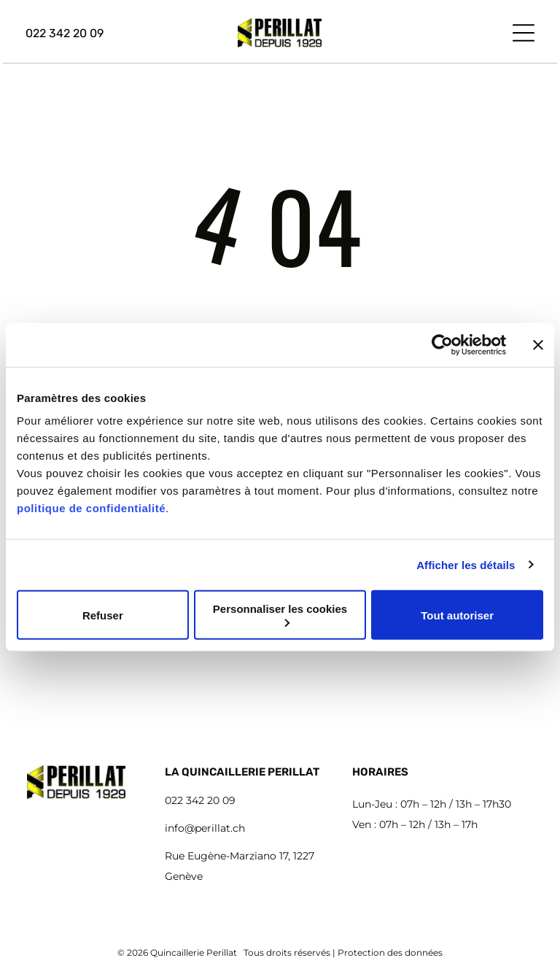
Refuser (103, 615)
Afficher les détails (466, 564)
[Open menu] (524, 33)
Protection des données (390, 952)
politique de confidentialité (91, 508)
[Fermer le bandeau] (538, 344)
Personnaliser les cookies (280, 615)
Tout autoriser (457, 615)
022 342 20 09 (200, 800)
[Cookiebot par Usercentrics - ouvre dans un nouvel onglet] (442, 344)
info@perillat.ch (205, 828)
